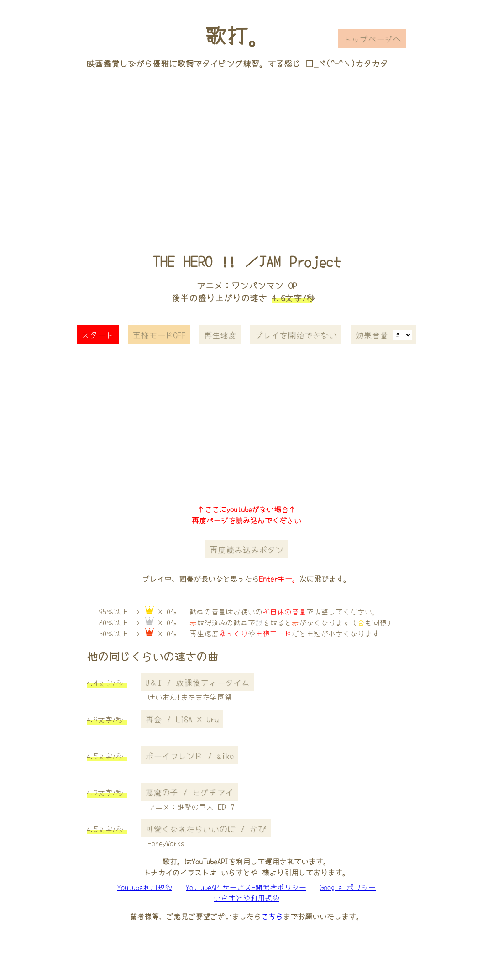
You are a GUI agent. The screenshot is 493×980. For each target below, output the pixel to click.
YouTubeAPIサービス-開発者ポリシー (246, 887)
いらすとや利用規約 (246, 898)
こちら (272, 916)
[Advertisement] (246, 148)
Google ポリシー (348, 887)
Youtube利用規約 (145, 887)
